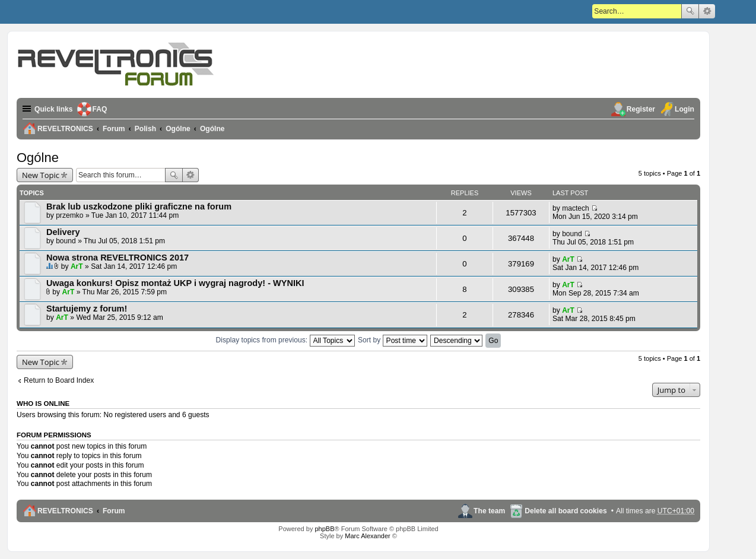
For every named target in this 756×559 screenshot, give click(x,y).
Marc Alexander (367, 536)
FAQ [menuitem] (100, 109)
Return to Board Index (59, 380)
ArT (77, 266)
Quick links (54, 109)
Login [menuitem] (684, 109)
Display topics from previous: (285, 340)
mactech (576, 208)
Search (690, 11)
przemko (69, 215)
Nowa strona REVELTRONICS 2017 (117, 258)
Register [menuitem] (641, 109)
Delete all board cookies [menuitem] (566, 511)
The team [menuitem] (489, 511)
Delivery (63, 232)
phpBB (324, 529)
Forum (114, 511)
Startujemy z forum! (87, 309)
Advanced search (707, 11)
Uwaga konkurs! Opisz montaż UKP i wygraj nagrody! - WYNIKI (175, 283)
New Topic (41, 175)
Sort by (393, 340)
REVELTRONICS (65, 511)
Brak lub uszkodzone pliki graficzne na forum (139, 207)
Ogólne (38, 158)
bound (66, 241)
